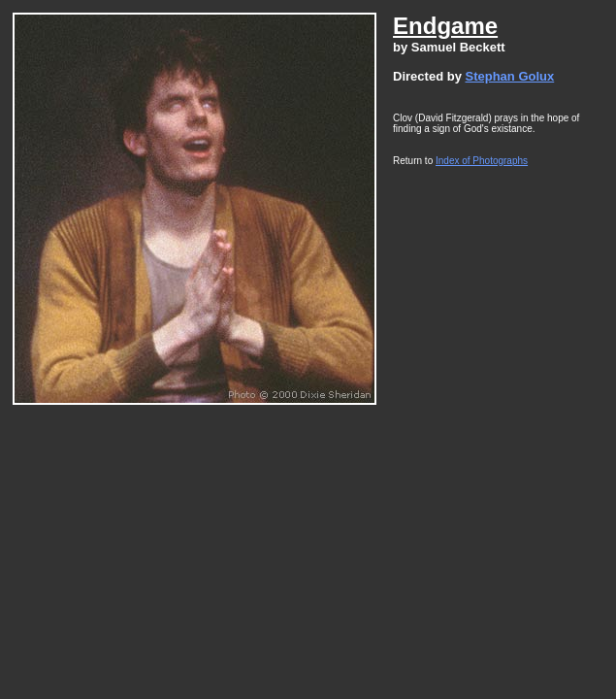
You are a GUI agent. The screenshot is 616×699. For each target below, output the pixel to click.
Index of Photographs (482, 161)
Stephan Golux (509, 76)
